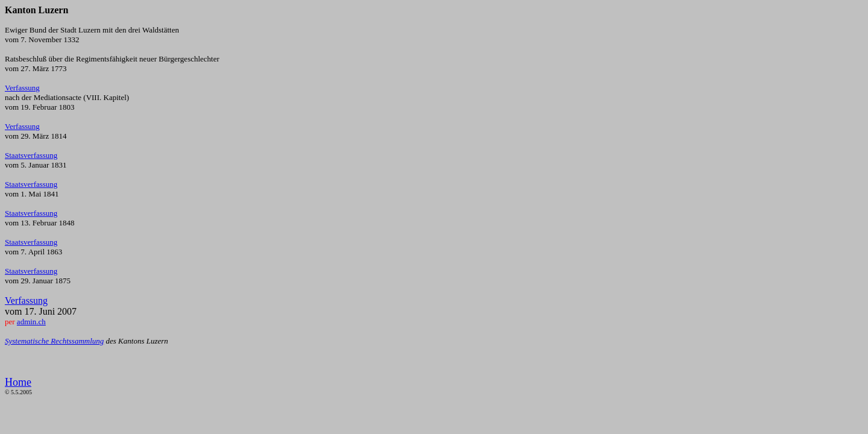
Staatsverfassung (31, 155)
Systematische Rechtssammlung (54, 341)
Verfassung (22, 88)
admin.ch (31, 322)
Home (18, 382)
